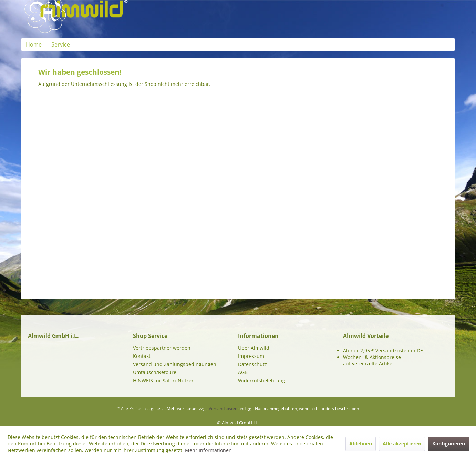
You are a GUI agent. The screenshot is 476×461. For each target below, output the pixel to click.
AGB (243, 372)
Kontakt (142, 356)
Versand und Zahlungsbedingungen (175, 364)
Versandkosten (223, 408)
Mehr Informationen (208, 450)
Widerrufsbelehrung (262, 380)
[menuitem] (34, 44)
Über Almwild (254, 348)
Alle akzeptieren (402, 444)
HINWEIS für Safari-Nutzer (163, 380)
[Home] (34, 44)
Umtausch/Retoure (155, 372)
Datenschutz (252, 364)
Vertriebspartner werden (162, 348)
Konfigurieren (449, 444)
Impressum (251, 356)
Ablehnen (361, 444)
